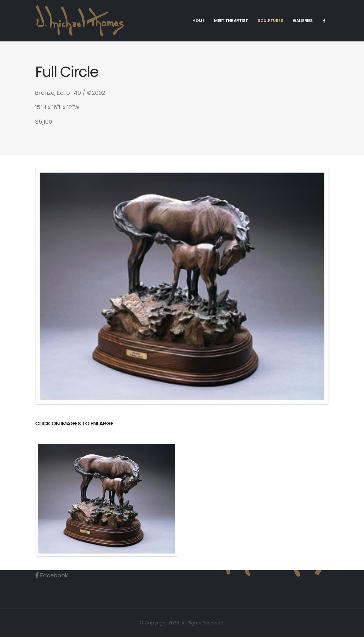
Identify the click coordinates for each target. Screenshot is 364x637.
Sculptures (270, 21)
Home (198, 21)
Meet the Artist (231, 21)
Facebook (57, 575)
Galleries (303, 21)
